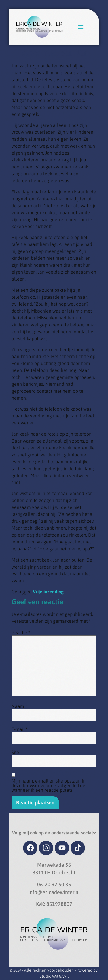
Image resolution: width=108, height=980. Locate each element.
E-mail (20, 729)
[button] (81, 27)
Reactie (21, 633)
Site (15, 752)
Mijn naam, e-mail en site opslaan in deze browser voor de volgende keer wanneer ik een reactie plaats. (49, 785)
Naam (19, 706)
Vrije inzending (48, 592)
